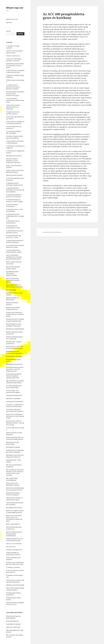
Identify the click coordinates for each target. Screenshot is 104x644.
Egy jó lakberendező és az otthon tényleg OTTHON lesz (14, 286)
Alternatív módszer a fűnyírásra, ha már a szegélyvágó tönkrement (13, 161)
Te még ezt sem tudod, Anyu (14, 550)
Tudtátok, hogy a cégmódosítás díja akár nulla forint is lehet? (15, 563)
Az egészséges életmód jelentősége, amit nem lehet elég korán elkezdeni (15, 190)
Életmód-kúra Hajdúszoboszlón (15, 329)
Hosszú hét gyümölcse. (13, 621)
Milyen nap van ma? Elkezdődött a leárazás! (13, 484)
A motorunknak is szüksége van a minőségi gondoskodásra (15, 122)
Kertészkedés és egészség (13, 447)
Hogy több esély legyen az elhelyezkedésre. (13, 617)
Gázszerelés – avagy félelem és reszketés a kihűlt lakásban (15, 405)
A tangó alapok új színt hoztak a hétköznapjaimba (15, 142)
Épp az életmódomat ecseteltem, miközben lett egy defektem (15, 382)
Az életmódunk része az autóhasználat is (13, 222)
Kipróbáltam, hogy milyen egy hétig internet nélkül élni (15, 456)
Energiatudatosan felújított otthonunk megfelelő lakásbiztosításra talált (14, 376)
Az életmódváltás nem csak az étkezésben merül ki (15, 232)
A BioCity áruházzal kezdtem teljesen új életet (14, 52)
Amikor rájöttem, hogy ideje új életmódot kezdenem (15, 171)
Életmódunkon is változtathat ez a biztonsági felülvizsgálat (15, 348)
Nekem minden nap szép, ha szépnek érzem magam (14, 499)
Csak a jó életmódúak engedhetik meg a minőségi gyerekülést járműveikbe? (14, 257)
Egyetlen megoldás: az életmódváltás (12, 299)
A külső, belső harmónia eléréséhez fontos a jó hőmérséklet (13, 107)
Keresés (9, 31)
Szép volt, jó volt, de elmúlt (14, 544)
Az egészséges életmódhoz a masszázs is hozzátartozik (14, 196)
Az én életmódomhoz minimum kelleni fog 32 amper (15, 246)
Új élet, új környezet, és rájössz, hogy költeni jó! (15, 571)
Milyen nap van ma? (12, 19)
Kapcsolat (9, 22)
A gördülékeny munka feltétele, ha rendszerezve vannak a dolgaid (15, 66)
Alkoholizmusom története (14, 156)
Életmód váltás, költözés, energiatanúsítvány (13, 308)
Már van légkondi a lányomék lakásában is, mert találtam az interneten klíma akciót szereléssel (15, 473)
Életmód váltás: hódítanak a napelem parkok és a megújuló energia (15, 314)
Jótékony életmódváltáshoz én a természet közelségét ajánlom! (15, 438)
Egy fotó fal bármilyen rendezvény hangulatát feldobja (13, 280)
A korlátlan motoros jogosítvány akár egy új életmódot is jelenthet (13, 87)
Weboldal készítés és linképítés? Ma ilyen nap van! (15, 604)
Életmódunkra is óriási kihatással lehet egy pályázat (14, 352)
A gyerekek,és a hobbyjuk (13, 624)
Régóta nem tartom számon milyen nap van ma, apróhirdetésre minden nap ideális (14, 518)
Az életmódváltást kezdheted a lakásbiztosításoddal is (15, 241)
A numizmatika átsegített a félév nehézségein (14, 132)
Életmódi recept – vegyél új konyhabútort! (14, 343)
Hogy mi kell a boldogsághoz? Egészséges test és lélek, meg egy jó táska (15, 416)
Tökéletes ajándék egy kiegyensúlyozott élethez (13, 554)
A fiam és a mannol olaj (13, 56)
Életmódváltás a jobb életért (14, 356)
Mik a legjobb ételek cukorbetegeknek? (12, 479)
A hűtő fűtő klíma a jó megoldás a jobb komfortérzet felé (15, 71)
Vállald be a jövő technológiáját (15, 585)
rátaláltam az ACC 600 (61, 134)
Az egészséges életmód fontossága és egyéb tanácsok (14, 184)
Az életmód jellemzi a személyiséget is (12, 205)
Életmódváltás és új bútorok (14, 364)
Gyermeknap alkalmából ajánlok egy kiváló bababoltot (15, 410)
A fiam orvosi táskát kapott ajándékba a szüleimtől (14, 60)
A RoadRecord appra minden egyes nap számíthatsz (14, 137)
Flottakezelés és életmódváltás (15, 402)
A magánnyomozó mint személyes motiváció (13, 113)
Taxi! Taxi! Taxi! (11, 547)
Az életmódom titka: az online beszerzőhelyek (15, 210)
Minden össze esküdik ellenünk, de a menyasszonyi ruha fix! (15, 489)
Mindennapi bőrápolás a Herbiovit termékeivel (13, 494)
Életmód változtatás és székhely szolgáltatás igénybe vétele (15, 320)
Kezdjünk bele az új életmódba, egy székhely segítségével (15, 451)
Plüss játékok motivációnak (14, 508)
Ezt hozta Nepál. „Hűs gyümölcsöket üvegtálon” (13, 391)
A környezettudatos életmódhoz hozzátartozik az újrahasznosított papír (15, 94)
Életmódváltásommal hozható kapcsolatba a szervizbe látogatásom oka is (15, 369)
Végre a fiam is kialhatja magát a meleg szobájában (15, 589)
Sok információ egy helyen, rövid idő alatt (14, 528)
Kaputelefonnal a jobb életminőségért (12, 443)
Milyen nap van (15, 8)
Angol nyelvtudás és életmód (14, 175)
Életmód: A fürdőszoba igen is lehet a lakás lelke (15, 338)
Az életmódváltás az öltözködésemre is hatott (13, 227)
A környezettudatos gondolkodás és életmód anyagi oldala (15, 100)
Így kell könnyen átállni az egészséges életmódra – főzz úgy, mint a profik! (15, 423)
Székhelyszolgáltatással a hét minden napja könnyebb (14, 540)
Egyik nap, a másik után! (13, 627)
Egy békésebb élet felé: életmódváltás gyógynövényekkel (12, 273)
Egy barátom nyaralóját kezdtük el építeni (13, 268)
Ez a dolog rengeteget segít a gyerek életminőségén (14, 387)
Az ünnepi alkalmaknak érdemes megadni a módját (14, 251)
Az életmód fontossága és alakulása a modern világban (15, 201)
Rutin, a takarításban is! (13, 524)
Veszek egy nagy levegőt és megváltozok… (14, 594)
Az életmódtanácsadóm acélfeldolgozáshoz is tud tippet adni (15, 216)
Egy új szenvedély (11, 290)
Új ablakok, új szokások (13, 567)
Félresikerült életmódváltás (14, 395)
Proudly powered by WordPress (52, 232)
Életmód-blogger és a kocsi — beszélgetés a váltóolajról (14, 325)
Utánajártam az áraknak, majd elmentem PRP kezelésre (15, 581)
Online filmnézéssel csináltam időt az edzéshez (15, 504)
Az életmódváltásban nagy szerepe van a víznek (14, 237)
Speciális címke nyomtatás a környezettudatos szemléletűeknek (14, 534)
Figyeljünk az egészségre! (13, 398)
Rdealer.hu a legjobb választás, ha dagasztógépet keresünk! (15, 512)
